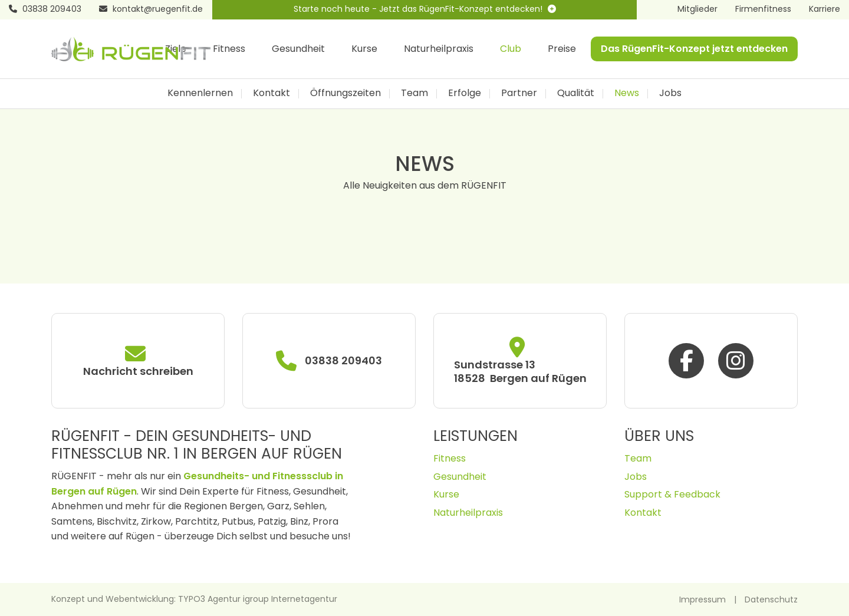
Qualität (576, 93)
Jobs (670, 93)
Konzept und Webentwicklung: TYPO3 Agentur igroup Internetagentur (194, 599)
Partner (519, 93)
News (627, 93)
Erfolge (465, 93)
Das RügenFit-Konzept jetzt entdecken (694, 49)
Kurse (364, 49)
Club (511, 49)
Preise (562, 49)
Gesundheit (298, 49)
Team (414, 93)
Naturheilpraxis (439, 49)
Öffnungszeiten (345, 93)
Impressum (702, 599)
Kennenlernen (200, 93)
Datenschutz (771, 599)
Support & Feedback (672, 494)
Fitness (229, 49)
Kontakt (272, 93)
